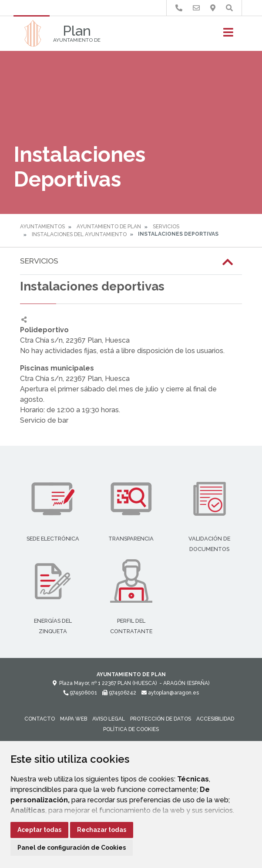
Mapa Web (74, 719)
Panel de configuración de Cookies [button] (72, 848)
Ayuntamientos (42, 227)
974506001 (80, 693)
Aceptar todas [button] (39, 830)
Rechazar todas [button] (102, 830)
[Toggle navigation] (228, 35)
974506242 (119, 693)
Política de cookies (131, 729)
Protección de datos (161, 719)
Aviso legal (109, 719)
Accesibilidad (215, 719)
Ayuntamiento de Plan (109, 227)
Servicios (166, 227)
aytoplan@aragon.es (170, 693)
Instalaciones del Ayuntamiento (79, 234)
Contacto (40, 719)
